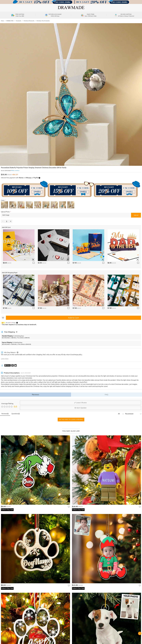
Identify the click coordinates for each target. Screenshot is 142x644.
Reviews (35, 395)
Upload (136, 215)
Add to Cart (73, 318)
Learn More (5, 359)
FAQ (106, 395)
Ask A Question (81, 408)
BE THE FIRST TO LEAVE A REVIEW (71, 420)
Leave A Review (80, 403)
